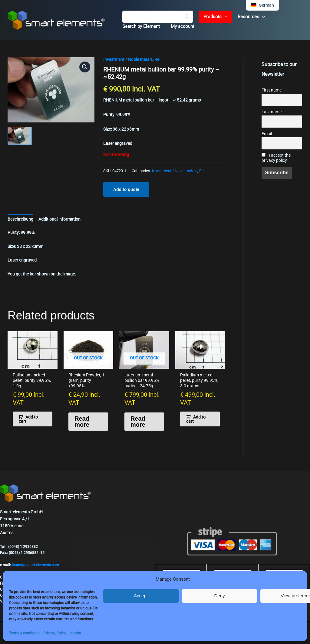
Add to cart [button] (28, 419)
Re (157, 59)
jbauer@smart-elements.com (35, 565)
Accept (141, 596)
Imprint (75, 633)
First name (272, 90)
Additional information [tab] (59, 219)
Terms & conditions (25, 633)
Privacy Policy (55, 633)
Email (267, 134)
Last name (272, 112)
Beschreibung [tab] (20, 219)
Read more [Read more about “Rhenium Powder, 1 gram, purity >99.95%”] (82, 422)
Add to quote (126, 189)
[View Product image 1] (20, 136)
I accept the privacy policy (276, 158)
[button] (223, 17)
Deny (219, 596)
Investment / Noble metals (128, 59)
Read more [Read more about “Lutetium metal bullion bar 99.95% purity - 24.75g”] (138, 422)
